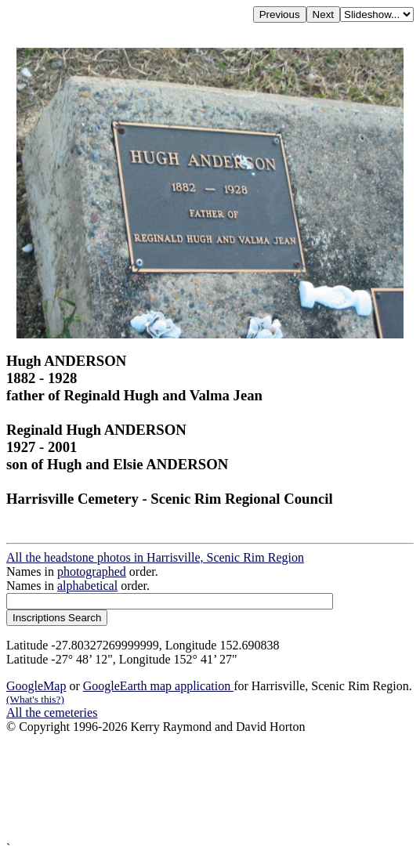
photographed (92, 571)
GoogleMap (36, 686)
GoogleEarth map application (158, 686)
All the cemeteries (52, 712)
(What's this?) (35, 699)
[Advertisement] (210, 788)
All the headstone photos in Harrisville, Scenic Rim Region (155, 557)
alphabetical (87, 586)
